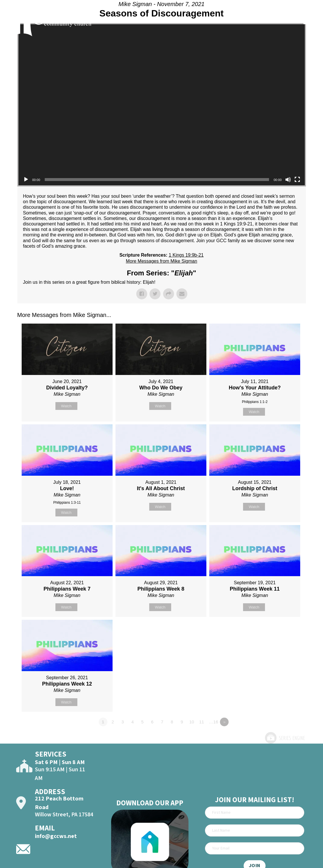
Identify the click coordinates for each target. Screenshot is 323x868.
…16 (214, 722)
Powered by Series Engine (285, 738)
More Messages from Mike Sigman (161, 261)
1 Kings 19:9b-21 (186, 255)
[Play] (26, 180)
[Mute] (288, 180)
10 (192, 722)
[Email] (255, 848)
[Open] (309, 21)
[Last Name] (255, 830)
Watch (66, 406)
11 (202, 722)
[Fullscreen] (297, 180)
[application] (162, 105)
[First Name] (255, 813)
